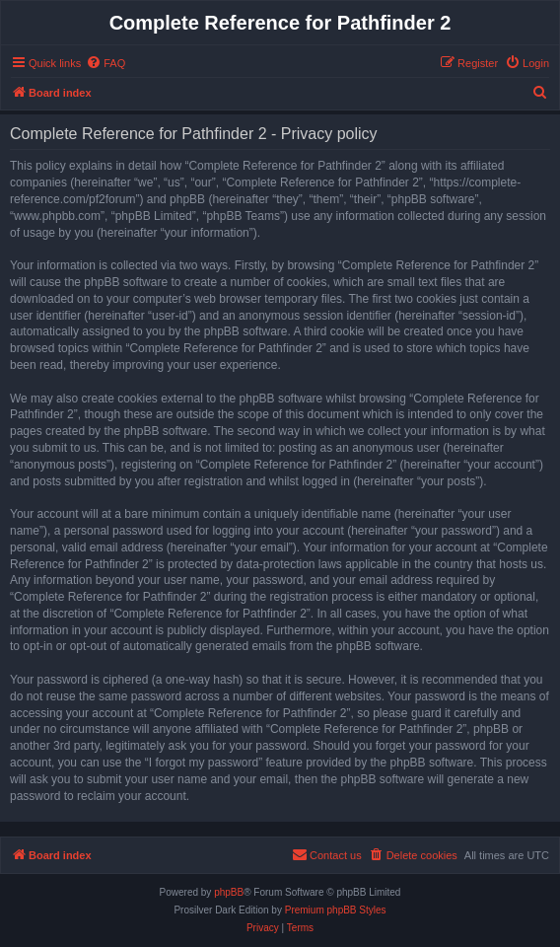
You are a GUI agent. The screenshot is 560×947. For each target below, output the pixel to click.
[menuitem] (105, 63)
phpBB (229, 892)
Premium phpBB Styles (336, 910)
